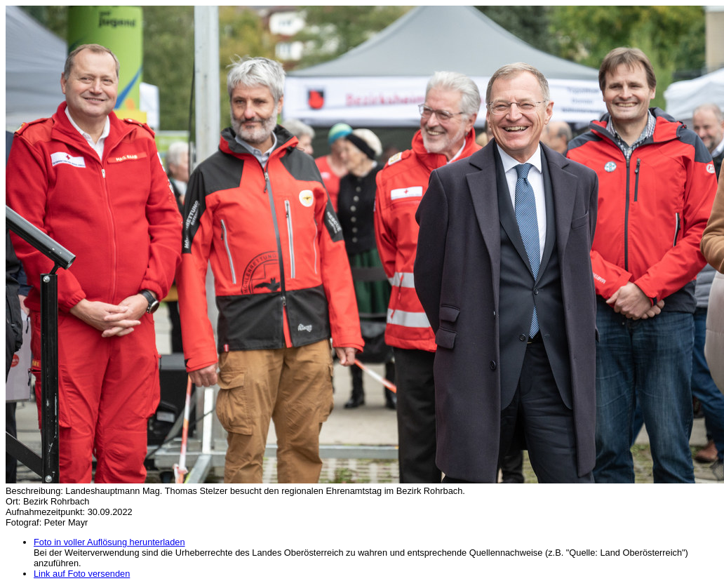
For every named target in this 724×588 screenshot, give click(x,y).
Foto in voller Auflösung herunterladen (109, 542)
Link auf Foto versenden (82, 574)
